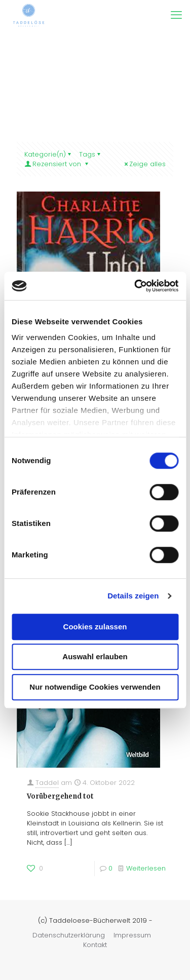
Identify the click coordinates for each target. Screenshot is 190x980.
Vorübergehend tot (60, 796)
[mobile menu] (176, 15)
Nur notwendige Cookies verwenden (95, 687)
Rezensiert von (57, 164)
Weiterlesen (146, 868)
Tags (90, 154)
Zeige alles (144, 164)
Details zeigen (133, 596)
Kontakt (95, 945)
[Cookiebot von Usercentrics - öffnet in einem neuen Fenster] (135, 286)
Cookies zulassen (95, 627)
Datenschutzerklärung (69, 935)
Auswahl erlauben (95, 656)
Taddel (47, 783)
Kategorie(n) (48, 154)
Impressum (132, 935)
